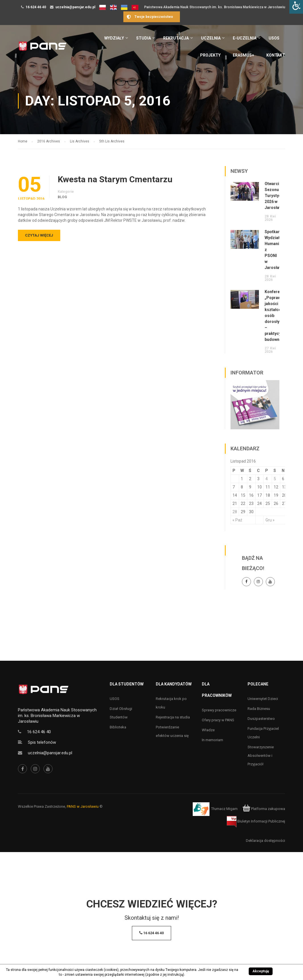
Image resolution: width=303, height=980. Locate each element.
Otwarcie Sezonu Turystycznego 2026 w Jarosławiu (279, 196)
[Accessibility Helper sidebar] (296, 7)
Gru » (270, 520)
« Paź (237, 520)
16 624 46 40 (36, 7)
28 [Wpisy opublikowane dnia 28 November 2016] (235, 512)
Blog (62, 197)
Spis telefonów (42, 742)
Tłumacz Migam (224, 809)
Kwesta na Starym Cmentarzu (115, 179)
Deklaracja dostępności (265, 841)
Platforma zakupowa (264, 809)
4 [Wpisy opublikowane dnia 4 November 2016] (267, 479)
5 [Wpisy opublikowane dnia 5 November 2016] (275, 479)
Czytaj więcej (39, 235)
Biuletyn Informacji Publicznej (256, 821)
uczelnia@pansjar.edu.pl (75, 7)
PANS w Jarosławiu (83, 806)
